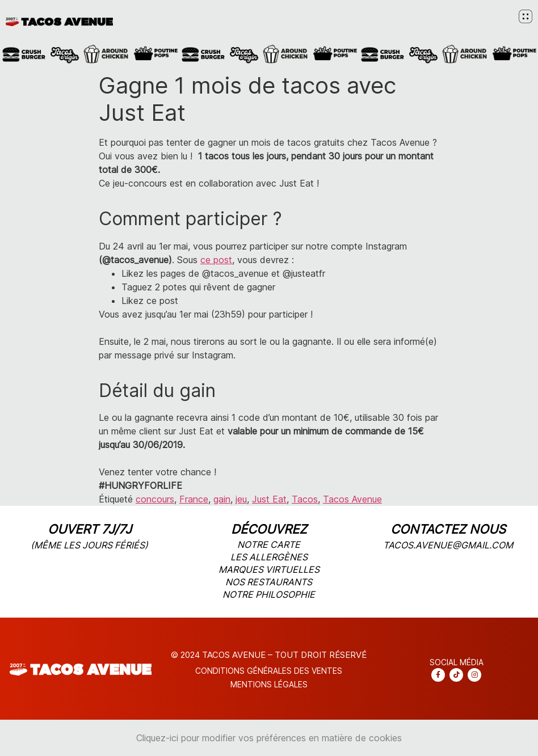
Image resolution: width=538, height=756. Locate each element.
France (194, 499)
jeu (241, 499)
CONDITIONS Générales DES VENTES (269, 671)
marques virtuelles (269, 569)
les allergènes (269, 557)
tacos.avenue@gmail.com (448, 545)
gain (222, 499)
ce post (216, 260)
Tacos (305, 499)
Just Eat (269, 499)
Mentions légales (269, 684)
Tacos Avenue (352, 499)
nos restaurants (269, 582)
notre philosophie (269, 594)
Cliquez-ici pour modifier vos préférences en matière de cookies (269, 738)
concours (155, 499)
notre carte (269, 544)
